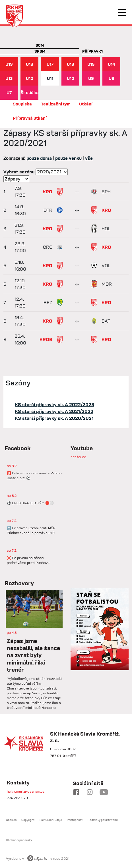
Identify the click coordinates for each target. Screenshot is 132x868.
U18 (30, 64)
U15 (91, 64)
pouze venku (68, 158)
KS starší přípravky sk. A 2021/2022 (54, 411)
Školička (29, 93)
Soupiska (22, 104)
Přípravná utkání (30, 118)
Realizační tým (55, 104)
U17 (50, 64)
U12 (29, 78)
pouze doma (39, 158)
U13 (9, 78)
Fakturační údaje (51, 820)
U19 (9, 64)
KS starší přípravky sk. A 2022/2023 (54, 404)
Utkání (86, 104)
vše (89, 158)
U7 (9, 93)
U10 (71, 78)
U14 (112, 64)
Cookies (11, 820)
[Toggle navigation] (122, 13)
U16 (71, 64)
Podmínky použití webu (103, 820)
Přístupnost (75, 820)
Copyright (28, 820)
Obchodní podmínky (19, 840)
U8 (112, 78)
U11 (50, 78)
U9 (91, 78)
